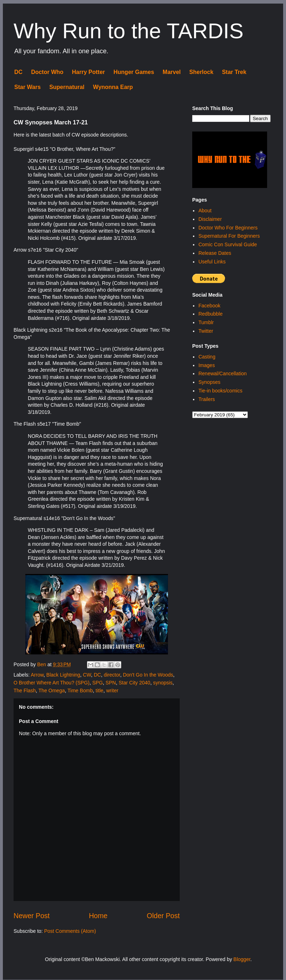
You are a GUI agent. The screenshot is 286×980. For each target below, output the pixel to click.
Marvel (172, 72)
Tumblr (206, 322)
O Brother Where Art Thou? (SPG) (52, 683)
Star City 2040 (135, 683)
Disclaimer (210, 219)
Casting (207, 357)
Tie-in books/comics (220, 391)
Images (206, 365)
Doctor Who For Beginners (228, 228)
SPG (98, 683)
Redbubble (210, 314)
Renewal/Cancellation (222, 373)
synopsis (163, 683)
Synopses (209, 382)
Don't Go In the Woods (148, 675)
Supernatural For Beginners (229, 236)
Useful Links (212, 262)
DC (18, 72)
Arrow (37, 675)
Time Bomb (80, 691)
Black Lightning (63, 675)
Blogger (242, 959)
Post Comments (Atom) (70, 931)
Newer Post (32, 916)
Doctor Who (47, 72)
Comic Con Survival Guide (228, 244)
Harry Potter (88, 72)
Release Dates (215, 253)
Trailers (206, 399)
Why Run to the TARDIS (129, 31)
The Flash (25, 691)
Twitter (206, 331)
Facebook (209, 306)
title (99, 691)
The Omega (52, 691)
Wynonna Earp (113, 87)
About (205, 211)
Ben (42, 664)
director (112, 675)
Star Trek (234, 72)
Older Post (163, 916)
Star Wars (27, 87)
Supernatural (67, 87)
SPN (111, 683)
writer (112, 691)
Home (98, 916)
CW (87, 675)
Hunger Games (134, 72)
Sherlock (201, 72)
